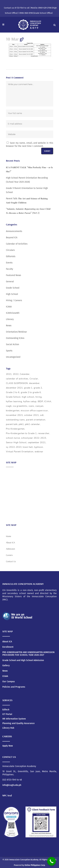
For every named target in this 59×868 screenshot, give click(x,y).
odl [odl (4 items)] (42, 415)
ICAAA (9, 307)
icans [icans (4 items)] (31, 406)
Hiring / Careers (14, 300)
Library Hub (8, 728)
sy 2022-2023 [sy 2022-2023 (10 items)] (14, 447)
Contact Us (11, 561)
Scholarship (12, 502)
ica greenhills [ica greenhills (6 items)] (20, 406)
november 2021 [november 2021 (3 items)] (14, 415)
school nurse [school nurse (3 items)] (13, 438)
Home (8, 536)
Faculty (10, 269)
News (9, 326)
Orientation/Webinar (16, 332)
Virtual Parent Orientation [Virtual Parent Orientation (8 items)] (20, 452)
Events (9, 263)
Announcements (14, 231)
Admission (11, 484)
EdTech (6, 710)
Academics (11, 478)
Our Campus (9, 682)
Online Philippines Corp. (35, 865)
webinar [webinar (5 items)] (39, 452)
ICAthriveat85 (13, 313)
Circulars (10, 250)
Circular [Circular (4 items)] (34, 379)
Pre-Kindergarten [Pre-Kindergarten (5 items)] (15, 429)
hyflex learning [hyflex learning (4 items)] (14, 402)
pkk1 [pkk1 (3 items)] (21, 424)
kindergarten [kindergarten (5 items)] (13, 411)
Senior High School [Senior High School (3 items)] (16, 443)
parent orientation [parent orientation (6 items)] (36, 420)
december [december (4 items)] (34, 383)
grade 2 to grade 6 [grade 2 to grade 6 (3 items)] (31, 392)
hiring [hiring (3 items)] (39, 397)
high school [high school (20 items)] (28, 397)
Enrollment (8, 647)
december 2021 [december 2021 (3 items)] (14, 388)
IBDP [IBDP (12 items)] (40, 402)
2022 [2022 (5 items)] (16, 374)
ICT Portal (7, 714)
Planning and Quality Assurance (18, 723)
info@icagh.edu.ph (12, 785)
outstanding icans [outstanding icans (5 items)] (15, 420)
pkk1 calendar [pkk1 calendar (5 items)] (32, 424)
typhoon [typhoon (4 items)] (39, 447)
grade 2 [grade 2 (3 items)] (38, 388)
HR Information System (14, 719)
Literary (10, 319)
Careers (10, 515)
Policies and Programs (14, 687)
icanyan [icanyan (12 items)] (39, 406)
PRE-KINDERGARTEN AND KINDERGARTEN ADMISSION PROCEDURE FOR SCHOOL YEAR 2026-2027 (28, 654)
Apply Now (8, 746)
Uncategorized (13, 357)
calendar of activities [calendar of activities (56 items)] (17, 379)
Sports (9, 351)
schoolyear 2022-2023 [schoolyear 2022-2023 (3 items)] (34, 438)
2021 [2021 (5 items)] (9, 374)
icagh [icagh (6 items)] (9, 406)
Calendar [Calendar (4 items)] (25, 374)
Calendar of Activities (17, 244)
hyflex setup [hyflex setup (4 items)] (30, 402)
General (10, 282)
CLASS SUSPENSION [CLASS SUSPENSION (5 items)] (17, 383)
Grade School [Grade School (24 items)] (13, 397)
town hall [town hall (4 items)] (28, 447)
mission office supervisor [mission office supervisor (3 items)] (34, 411)
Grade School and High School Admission (23, 660)
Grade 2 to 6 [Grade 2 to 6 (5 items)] (13, 392)
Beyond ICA (12, 238)
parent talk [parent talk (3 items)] (12, 424)
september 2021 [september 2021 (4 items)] (37, 443)
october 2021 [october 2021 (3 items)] (32, 415)
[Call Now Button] (52, 861)
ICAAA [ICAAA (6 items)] (48, 402)
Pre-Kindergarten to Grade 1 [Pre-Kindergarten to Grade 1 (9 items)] (21, 433)
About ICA (11, 472)
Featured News (14, 275)
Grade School (13, 288)
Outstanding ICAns (15, 338)
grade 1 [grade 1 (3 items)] (28, 388)
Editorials (11, 256)
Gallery (6, 666)
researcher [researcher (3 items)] (44, 433)
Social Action (13, 344)
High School (12, 294)
